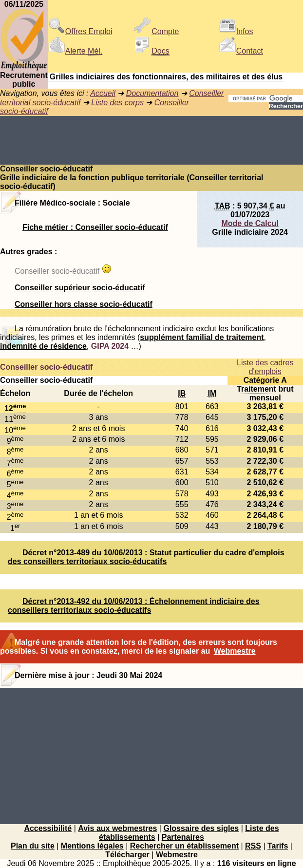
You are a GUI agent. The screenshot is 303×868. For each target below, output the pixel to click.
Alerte (75, 51)
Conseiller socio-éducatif (46, 367)
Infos (236, 31)
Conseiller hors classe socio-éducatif (84, 304)
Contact (241, 51)
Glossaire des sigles (201, 828)
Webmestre (235, 651)
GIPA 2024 (110, 346)
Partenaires (183, 837)
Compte (156, 31)
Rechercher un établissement (184, 846)
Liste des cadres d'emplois (265, 367)
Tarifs (278, 846)
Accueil (103, 93)
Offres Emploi (80, 31)
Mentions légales (92, 846)
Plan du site (33, 846)
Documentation (152, 93)
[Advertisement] (151, 140)
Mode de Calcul (250, 223)
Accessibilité (48, 828)
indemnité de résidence (43, 346)
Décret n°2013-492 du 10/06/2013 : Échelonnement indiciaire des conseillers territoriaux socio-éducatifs (134, 606)
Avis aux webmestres (117, 828)
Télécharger (127, 855)
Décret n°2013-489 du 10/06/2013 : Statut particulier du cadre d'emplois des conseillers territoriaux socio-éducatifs (146, 557)
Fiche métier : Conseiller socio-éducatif (95, 227)
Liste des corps (117, 103)
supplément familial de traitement (202, 337)
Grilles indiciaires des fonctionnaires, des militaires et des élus (166, 77)
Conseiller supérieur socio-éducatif (80, 288)
